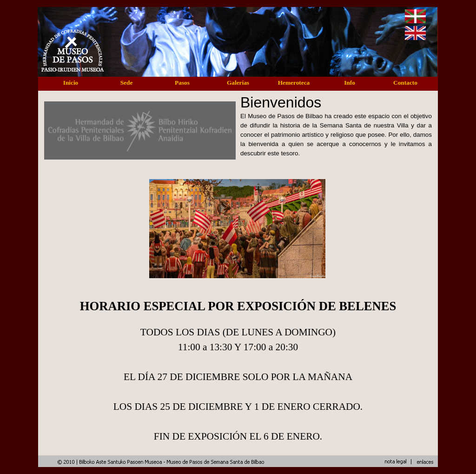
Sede (127, 83)
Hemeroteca (294, 83)
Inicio (71, 83)
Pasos (182, 83)
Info (350, 83)
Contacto (405, 83)
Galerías (238, 83)
